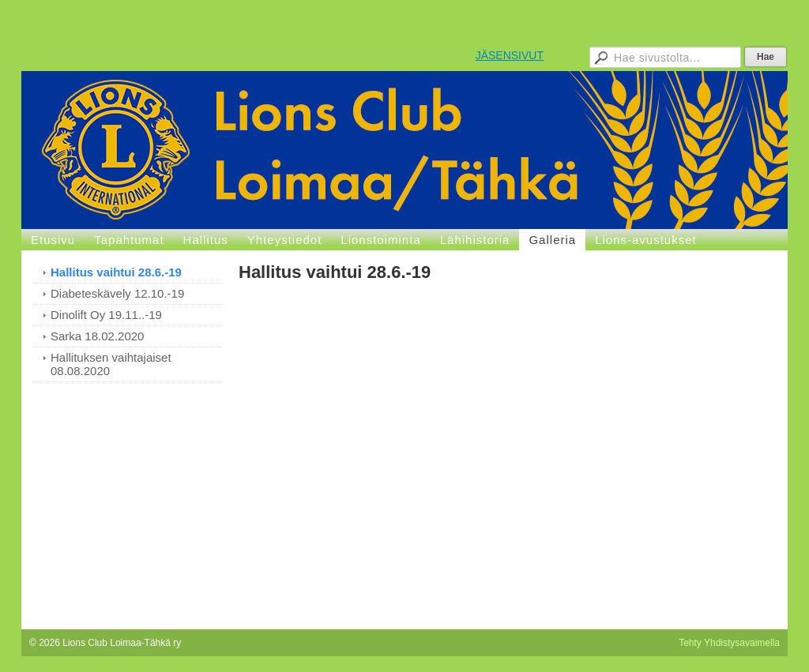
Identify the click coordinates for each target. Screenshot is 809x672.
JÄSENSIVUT (510, 55)
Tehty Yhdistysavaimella (729, 643)
